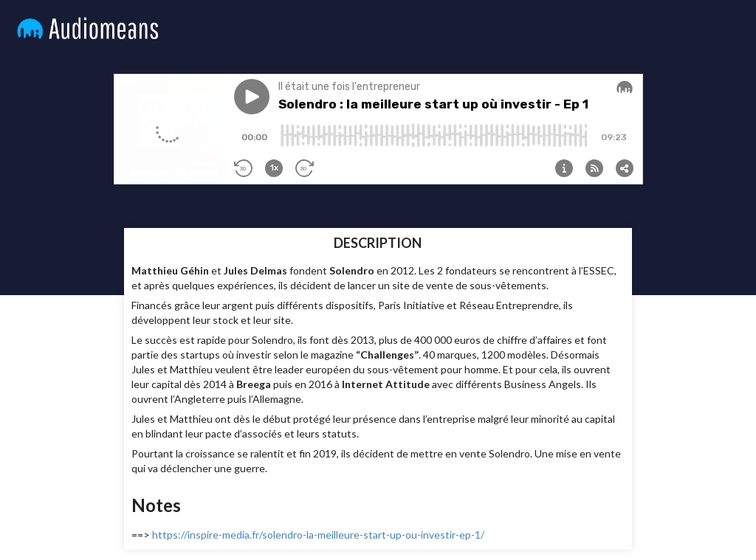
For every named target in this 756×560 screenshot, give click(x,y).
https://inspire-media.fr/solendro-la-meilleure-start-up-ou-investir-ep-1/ (318, 535)
